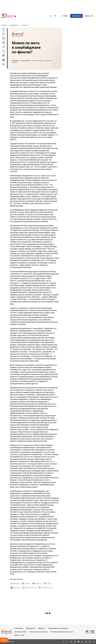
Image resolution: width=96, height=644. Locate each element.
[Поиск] (50, 16)
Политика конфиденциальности (62, 632)
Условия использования (38, 632)
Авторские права (20, 632)
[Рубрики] (89, 16)
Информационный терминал (58, 628)
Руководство (31, 628)
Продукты (42, 628)
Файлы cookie (19, 635)
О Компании (19, 628)
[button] (3, 29)
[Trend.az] (9, 16)
